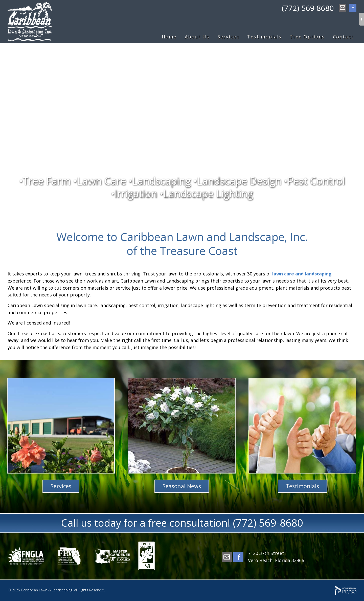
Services (61, 486)
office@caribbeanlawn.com (343, 8)
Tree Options (307, 37)
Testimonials (264, 37)
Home (169, 37)
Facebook (353, 8)
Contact (343, 37)
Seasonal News (182, 486)
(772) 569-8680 (308, 8)
